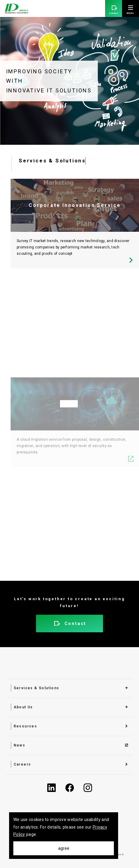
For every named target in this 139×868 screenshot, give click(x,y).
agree (64, 848)
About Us (23, 707)
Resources (25, 726)
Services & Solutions (36, 688)
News (20, 745)
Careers (22, 764)
